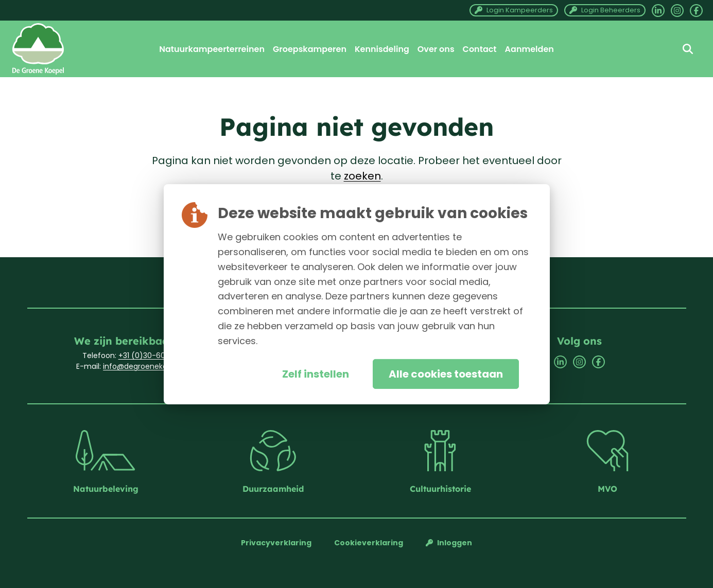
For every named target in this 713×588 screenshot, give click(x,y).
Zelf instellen (316, 374)
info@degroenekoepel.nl (147, 366)
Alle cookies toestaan (446, 374)
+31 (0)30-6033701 (152, 355)
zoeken (362, 176)
